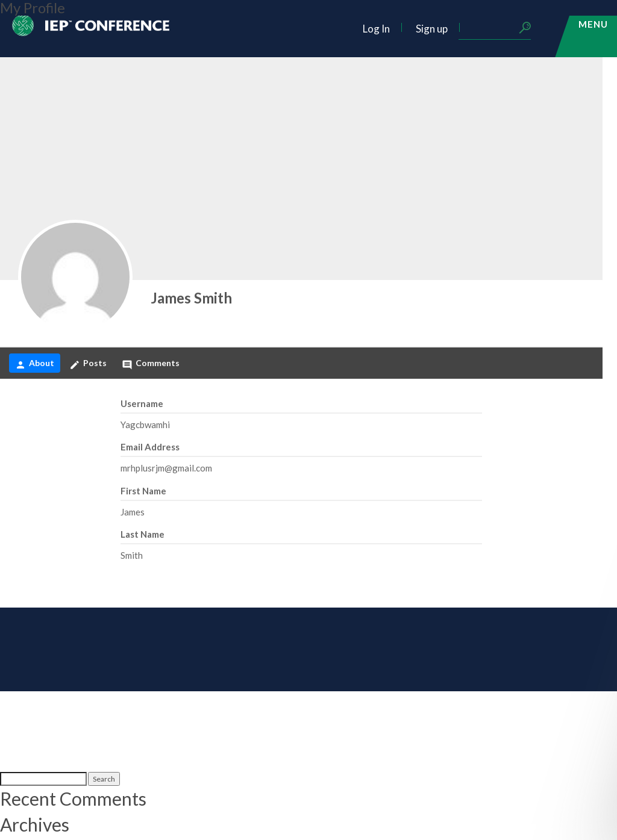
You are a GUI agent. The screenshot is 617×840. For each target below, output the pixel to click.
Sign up (432, 29)
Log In (376, 29)
